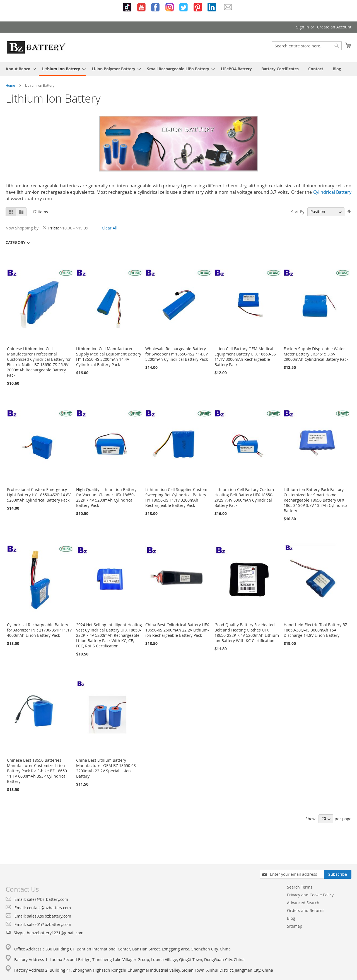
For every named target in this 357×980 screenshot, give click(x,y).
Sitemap (295, 926)
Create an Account (334, 27)
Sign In (303, 27)
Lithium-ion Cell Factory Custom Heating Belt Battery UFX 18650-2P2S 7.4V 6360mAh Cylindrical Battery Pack (244, 497)
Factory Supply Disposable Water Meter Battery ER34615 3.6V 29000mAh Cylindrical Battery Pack (316, 354)
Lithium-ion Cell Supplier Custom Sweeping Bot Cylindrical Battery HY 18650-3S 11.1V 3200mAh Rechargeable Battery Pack (176, 497)
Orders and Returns (306, 910)
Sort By (298, 211)
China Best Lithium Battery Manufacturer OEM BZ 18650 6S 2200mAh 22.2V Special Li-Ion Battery (106, 768)
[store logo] (36, 47)
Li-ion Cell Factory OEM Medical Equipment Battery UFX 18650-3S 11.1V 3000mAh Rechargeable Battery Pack (245, 357)
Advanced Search (303, 903)
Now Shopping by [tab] (22, 228)
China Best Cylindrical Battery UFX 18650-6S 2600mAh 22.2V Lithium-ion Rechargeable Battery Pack (177, 630)
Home (10, 85)
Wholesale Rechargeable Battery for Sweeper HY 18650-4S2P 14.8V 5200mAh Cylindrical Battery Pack (177, 354)
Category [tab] (15, 242)
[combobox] (307, 46)
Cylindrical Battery (332, 192)
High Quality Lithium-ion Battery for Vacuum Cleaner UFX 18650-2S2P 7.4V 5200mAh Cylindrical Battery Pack (106, 497)
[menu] (178, 69)
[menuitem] (19, 69)
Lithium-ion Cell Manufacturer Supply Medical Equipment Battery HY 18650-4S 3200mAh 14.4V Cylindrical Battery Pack (109, 357)
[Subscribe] (338, 874)
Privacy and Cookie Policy (310, 895)
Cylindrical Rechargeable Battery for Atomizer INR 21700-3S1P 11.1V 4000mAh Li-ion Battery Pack (39, 630)
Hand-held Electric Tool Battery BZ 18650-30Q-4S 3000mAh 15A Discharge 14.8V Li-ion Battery (315, 630)
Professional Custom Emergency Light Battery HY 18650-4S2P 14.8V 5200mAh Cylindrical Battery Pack (39, 495)
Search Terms (300, 887)
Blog (291, 918)
